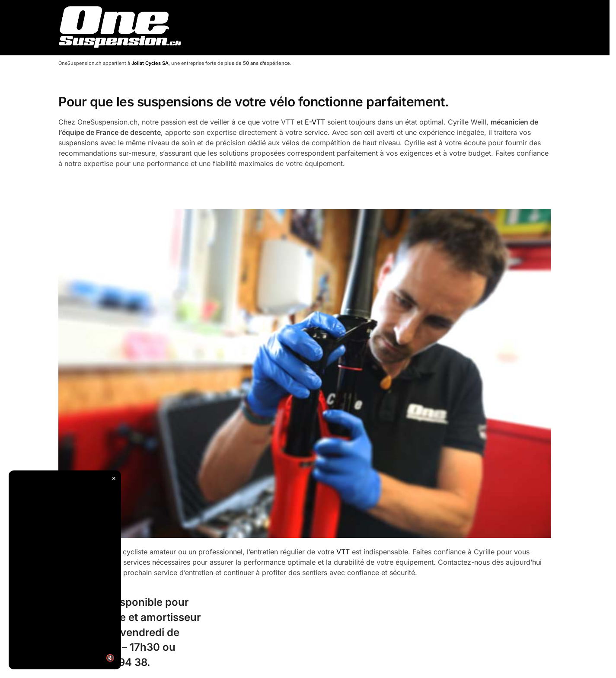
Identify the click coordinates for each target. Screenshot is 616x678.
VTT (343, 552)
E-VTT (315, 122)
